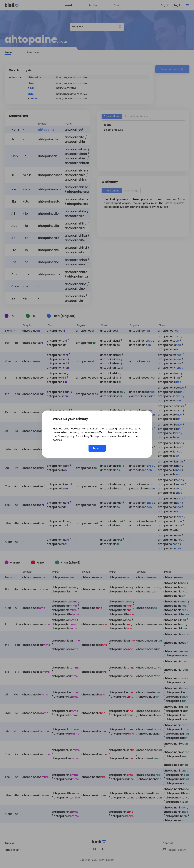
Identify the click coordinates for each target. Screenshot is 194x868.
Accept (97, 448)
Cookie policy (66, 436)
